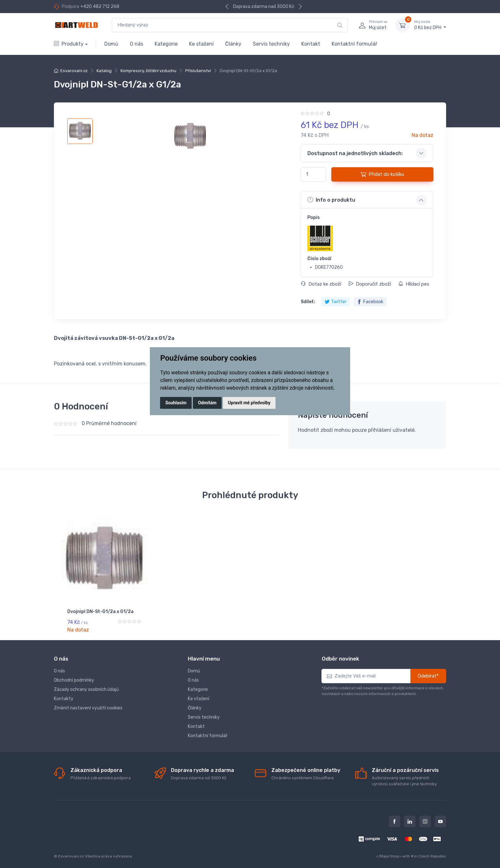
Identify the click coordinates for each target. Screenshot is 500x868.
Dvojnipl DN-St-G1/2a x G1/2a (100, 612)
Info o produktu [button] (331, 200)
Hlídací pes (414, 284)
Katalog (104, 71)
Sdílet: (308, 302)
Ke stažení (201, 44)
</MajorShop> (389, 852)
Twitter (336, 302)
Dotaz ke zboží (321, 284)
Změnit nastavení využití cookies (88, 704)
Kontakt (311, 44)
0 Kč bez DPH (430, 25)
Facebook (370, 302)
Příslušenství (198, 71)
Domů (111, 44)
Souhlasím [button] (176, 403)
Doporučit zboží (370, 284)
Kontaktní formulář (354, 44)
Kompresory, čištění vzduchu (148, 71)
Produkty (69, 44)
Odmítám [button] (207, 403)
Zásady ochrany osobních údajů (86, 686)
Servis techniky (271, 44)
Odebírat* (428, 672)
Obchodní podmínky (74, 677)
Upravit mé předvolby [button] (249, 403)
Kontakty (64, 695)
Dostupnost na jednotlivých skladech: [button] (355, 153)
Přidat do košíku (382, 174)
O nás (136, 44)
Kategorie (166, 44)
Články (233, 44)
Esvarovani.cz (74, 71)
